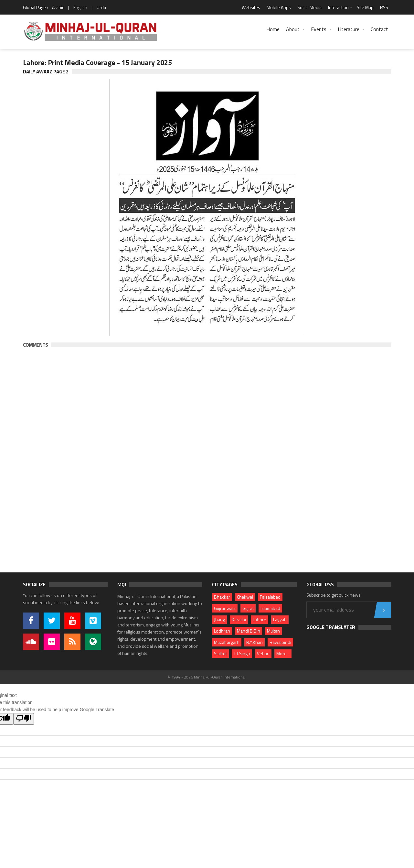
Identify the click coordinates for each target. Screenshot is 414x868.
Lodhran (222, 631)
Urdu (101, 7)
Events (319, 29)
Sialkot (220, 653)
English (80, 7)
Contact (379, 29)
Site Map (365, 7)
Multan (273, 631)
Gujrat (248, 608)
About (293, 29)
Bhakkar (222, 597)
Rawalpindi (280, 642)
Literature (349, 29)
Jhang (219, 619)
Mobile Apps (279, 7)
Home (273, 29)
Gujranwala (225, 608)
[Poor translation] (24, 719)
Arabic (58, 7)
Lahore (260, 619)
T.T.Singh (242, 653)
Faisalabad (270, 597)
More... (283, 653)
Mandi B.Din (249, 631)
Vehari (263, 653)
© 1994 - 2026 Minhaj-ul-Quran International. (207, 677)
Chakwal (245, 597)
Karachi (239, 619)
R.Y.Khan (255, 642)
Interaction (338, 7)
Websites (251, 7)
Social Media (309, 7)
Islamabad (270, 608)
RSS (384, 7)
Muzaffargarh (227, 642)
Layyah (280, 619)
